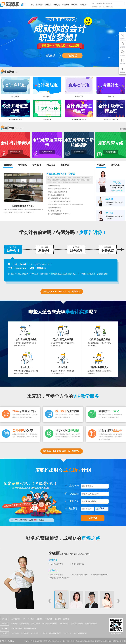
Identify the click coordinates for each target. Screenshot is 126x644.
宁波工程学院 (24, 624)
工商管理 (66, 619)
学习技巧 (37, 165)
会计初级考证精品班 (80, 633)
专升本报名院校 (97, 7)
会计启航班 (15, 633)
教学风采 (115, 165)
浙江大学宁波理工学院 (50, 624)
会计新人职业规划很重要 (56, 195)
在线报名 (11, 641)
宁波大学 (14, 624)
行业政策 (8, 165)
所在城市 (74, 494)
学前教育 (31, 619)
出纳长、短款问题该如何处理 (57, 192)
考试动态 (22, 165)
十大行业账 (67, 633)
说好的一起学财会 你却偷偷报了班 (59, 189)
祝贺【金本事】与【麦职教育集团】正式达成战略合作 (66, 205)
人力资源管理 (16, 619)
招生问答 (83, 5)
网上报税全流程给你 (54, 211)
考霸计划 (44, 633)
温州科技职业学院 (91, 624)
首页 (32, 5)
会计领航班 (25, 633)
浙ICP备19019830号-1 (120, 641)
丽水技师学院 (64, 624)
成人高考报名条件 (108, 7)
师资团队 (74, 5)
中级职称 (66, 5)
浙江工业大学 (36, 624)
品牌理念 (39, 5)
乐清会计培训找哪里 (54, 208)
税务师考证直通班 (55, 633)
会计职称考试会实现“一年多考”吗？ (59, 214)
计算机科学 (49, 619)
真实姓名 (74, 486)
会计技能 (48, 5)
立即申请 (93, 518)
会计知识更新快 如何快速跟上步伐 (59, 198)
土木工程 (58, 619)
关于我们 (3, 641)
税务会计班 (35, 633)
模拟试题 (65, 165)
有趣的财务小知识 (54, 186)
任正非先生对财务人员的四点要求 (59, 201)
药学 (24, 619)
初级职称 (57, 5)
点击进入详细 (117, 191)
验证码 (74, 508)
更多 (121, 129)
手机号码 (74, 501)
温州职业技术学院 (77, 624)
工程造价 (40, 619)
